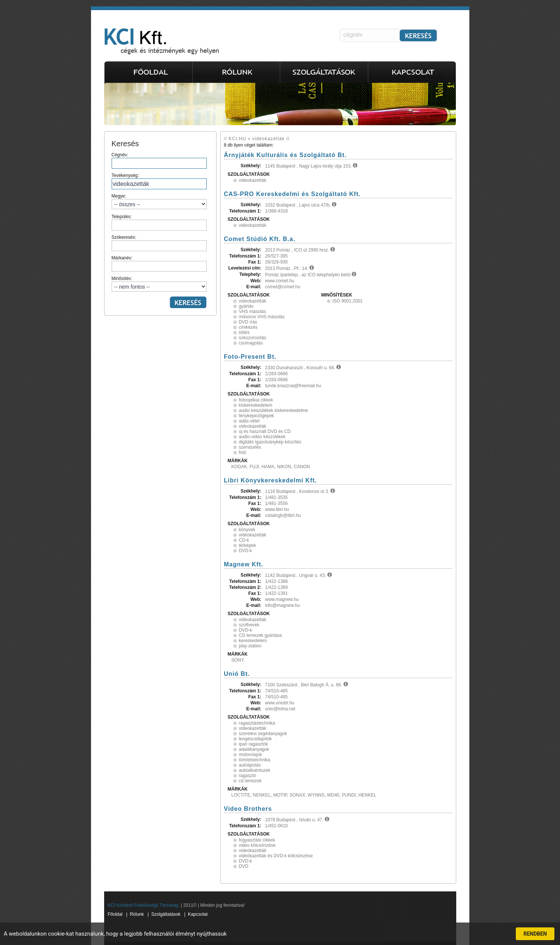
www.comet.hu (280, 281)
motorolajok (251, 755)
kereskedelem (253, 641)
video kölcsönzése (257, 845)
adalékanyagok (254, 749)
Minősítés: (159, 284)
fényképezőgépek (257, 416)
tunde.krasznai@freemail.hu (293, 386)
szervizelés (250, 447)
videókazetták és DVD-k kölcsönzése (276, 856)
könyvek (247, 530)
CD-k (244, 540)
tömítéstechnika (255, 760)
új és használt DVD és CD (265, 431)
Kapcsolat (198, 914)
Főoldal (115, 914)
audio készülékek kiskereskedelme (274, 410)
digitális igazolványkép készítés (270, 442)
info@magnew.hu (283, 605)
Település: (159, 222)
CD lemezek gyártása (261, 635)
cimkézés (248, 327)
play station (250, 646)
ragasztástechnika (257, 723)
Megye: (159, 201)
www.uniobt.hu (280, 703)
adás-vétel (249, 421)
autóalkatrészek (255, 770)
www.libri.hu (277, 509)
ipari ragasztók (254, 744)
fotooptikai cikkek (256, 400)
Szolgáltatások (166, 914)
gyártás (246, 306)
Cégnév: (159, 160)
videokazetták (253, 180)
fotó (243, 452)
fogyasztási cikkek (257, 840)
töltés (244, 332)
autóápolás (250, 765)
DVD (244, 866)
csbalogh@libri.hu (283, 515)
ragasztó (248, 776)
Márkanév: (159, 264)
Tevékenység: (159, 181)
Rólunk (137, 914)
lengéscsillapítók (255, 739)
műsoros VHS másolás (262, 317)
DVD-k (246, 551)
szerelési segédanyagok (263, 734)
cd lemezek (250, 781)
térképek (248, 545)
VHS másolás (253, 312)
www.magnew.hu (282, 599)
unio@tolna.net (280, 709)
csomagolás (251, 343)
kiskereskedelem (256, 405)
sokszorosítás (253, 338)
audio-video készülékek (262, 437)
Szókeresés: (159, 243)
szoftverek (249, 625)
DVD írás (248, 322)
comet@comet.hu (283, 287)
